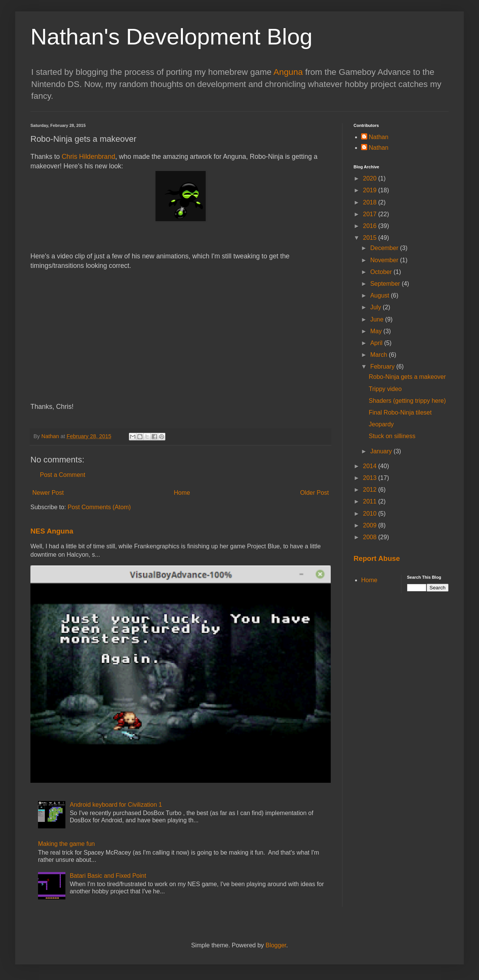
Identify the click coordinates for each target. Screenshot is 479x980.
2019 (371, 190)
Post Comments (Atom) (99, 507)
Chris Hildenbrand (88, 157)
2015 (371, 238)
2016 (371, 226)
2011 (371, 501)
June (378, 319)
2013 (371, 478)
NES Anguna (52, 531)
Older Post (314, 493)
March (380, 355)
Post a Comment (63, 475)
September (386, 284)
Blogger (276, 945)
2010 (371, 514)
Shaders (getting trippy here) (407, 401)
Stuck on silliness (392, 436)
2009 (371, 525)
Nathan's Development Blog (171, 37)
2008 (371, 537)
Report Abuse (377, 558)
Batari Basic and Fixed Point (108, 876)
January (382, 451)
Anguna (288, 72)
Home (182, 493)
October (382, 272)
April (377, 343)
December (385, 248)
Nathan (379, 137)
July (377, 307)
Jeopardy (381, 424)
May (377, 331)
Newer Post (48, 493)
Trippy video (385, 389)
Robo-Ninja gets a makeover (407, 377)
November (385, 260)
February (383, 367)
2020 (371, 178)
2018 (371, 202)
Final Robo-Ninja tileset (400, 412)
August (381, 295)
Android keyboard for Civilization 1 (116, 805)
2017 (371, 214)
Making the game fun (66, 844)
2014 (371, 466)
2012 (371, 490)
